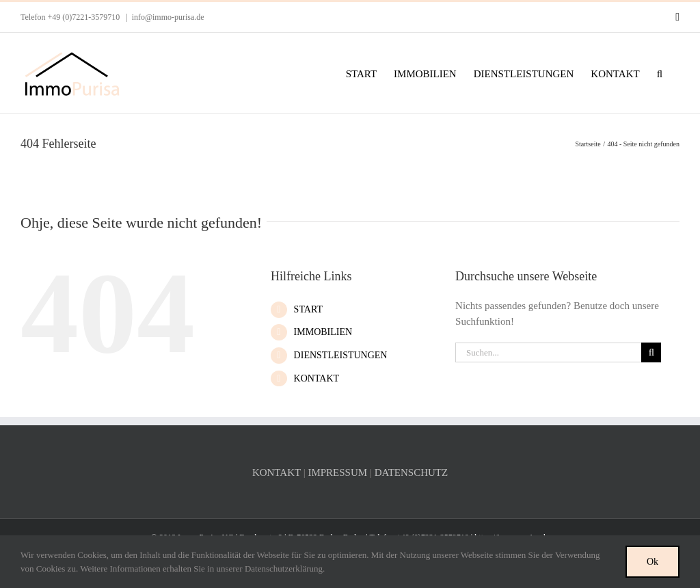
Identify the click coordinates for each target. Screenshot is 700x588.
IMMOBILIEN (323, 332)
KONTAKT (317, 378)
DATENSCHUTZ (412, 472)
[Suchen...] (548, 352)
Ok (652, 562)
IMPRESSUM (337, 472)
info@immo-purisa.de (168, 17)
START (308, 309)
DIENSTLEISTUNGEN (341, 355)
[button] (660, 73)
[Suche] (651, 352)
